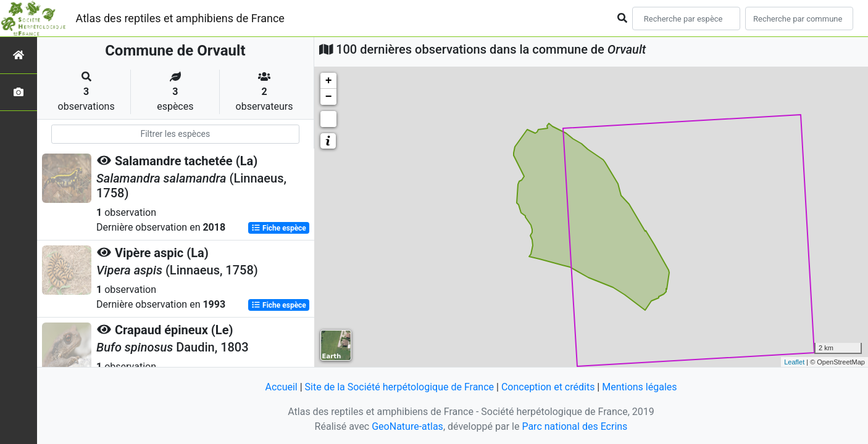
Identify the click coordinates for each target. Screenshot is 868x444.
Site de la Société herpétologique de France (399, 387)
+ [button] (329, 81)
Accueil (281, 387)
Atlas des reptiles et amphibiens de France (180, 18)
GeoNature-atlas (407, 426)
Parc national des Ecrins (574, 426)
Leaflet (794, 362)
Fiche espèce (279, 228)
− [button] (329, 97)
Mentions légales (639, 387)
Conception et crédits (548, 387)
